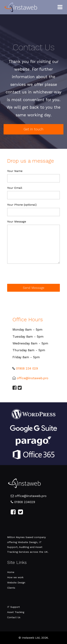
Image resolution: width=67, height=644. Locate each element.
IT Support (13, 607)
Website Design (16, 583)
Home (11, 572)
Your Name (15, 171)
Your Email (15, 188)
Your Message (17, 222)
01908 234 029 (27, 368)
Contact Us (14, 617)
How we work (15, 577)
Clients (11, 588)
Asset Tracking (16, 612)
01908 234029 (23, 502)
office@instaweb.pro (33, 378)
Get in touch (33, 129)
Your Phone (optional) (22, 205)
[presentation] (34, 275)
